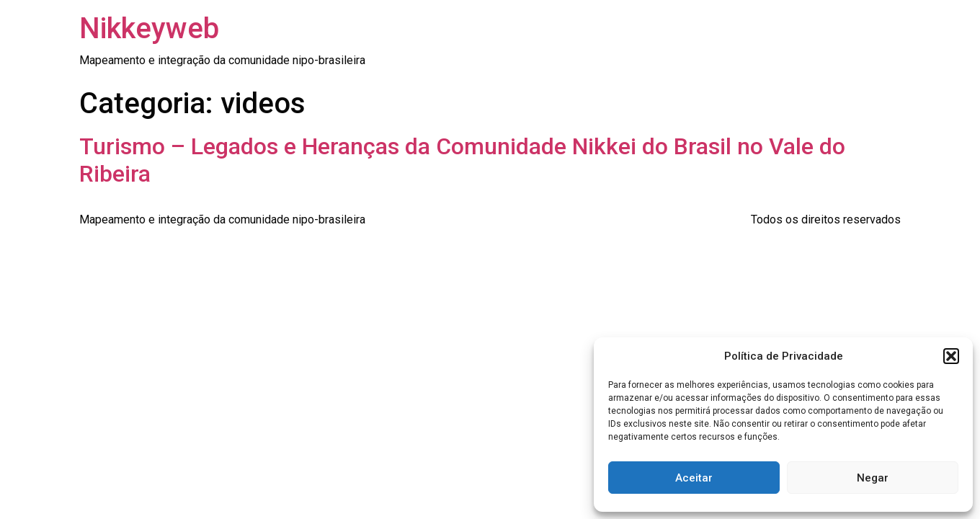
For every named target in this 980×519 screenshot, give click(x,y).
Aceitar (694, 478)
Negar (873, 478)
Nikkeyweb (149, 28)
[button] (951, 356)
